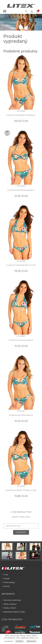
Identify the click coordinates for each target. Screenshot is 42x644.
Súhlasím (20, 641)
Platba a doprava (9, 604)
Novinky (6, 586)
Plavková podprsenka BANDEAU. (21, 190)
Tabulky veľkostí (9, 608)
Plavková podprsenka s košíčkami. (21, 115)
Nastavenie (31, 641)
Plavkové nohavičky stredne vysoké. (21, 490)
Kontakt (6, 579)
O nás (5, 575)
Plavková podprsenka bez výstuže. (21, 265)
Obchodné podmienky (11, 600)
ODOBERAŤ (21, 532)
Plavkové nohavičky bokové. (21, 340)
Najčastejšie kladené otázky (13, 612)
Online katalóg (8, 582)
